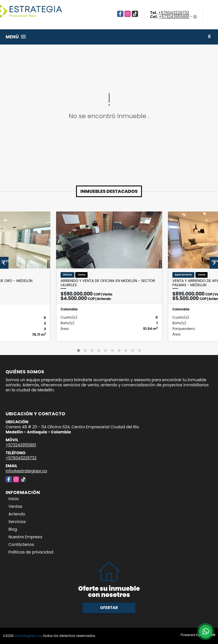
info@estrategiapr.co (26, 471)
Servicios (17, 522)
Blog (13, 529)
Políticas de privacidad (31, 552)
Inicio (14, 499)
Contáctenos (21, 544)
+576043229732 (174, 13)
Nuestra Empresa (25, 537)
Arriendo (17, 514)
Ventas (15, 506)
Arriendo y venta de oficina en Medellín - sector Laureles (108, 283)
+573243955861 (174, 17)
